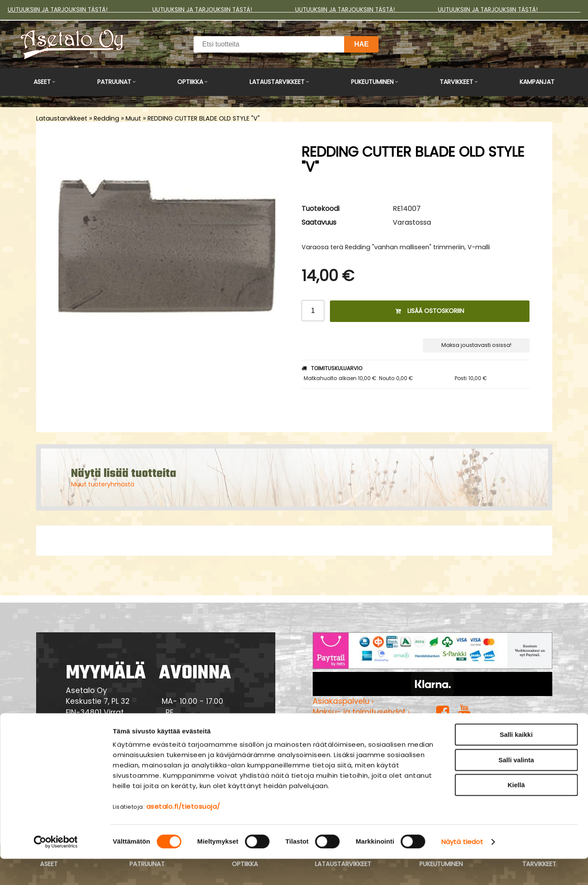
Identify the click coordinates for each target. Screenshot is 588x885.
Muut (133, 118)
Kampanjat (537, 82)
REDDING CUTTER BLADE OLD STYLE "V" (204, 118)
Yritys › (325, 723)
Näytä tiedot (462, 868)
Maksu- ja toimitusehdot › (361, 712)
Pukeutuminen (372, 82)
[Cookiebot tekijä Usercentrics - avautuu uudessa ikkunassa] (56, 868)
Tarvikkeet (456, 82)
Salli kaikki (516, 761)
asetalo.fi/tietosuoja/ (183, 833)
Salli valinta (516, 786)
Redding (106, 118)
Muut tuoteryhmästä (103, 484)
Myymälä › (332, 734)
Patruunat (114, 82)
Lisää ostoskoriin (430, 311)
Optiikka (190, 82)
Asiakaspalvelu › (343, 701)
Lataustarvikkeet (277, 82)
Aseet (42, 82)
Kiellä (516, 811)
